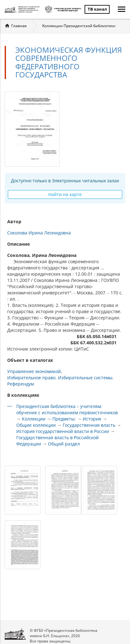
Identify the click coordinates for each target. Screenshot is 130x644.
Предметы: (64, 419)
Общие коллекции (36, 425)
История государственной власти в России (63, 431)
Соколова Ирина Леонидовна (39, 233)
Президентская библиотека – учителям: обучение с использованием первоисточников (67, 409)
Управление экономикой (34, 371)
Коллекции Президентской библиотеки (79, 26)
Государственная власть (89, 425)
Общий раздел (64, 444)
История (92, 419)
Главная (19, 26)
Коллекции (34, 419)
